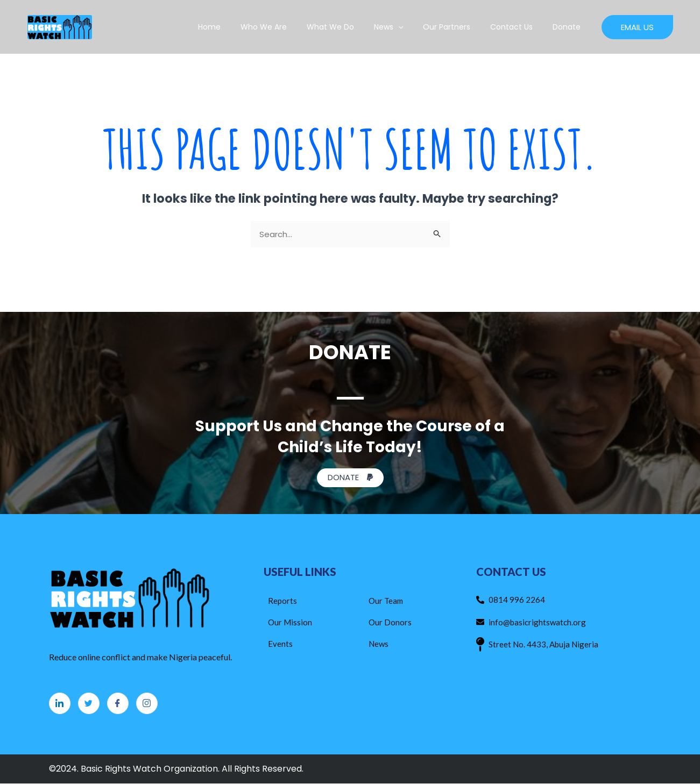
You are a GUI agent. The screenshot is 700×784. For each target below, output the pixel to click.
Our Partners (459, 27)
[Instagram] (147, 704)
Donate (569, 27)
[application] (415, 27)
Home (241, 27)
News (405, 27)
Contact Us (519, 27)
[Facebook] (118, 704)
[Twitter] (89, 704)
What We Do (352, 27)
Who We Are (290, 27)
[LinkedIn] (60, 704)
